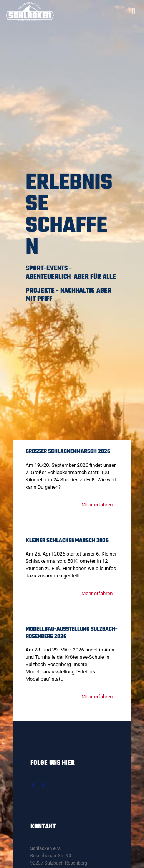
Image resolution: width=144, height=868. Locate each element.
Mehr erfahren (97, 505)
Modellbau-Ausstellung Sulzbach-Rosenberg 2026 (72, 633)
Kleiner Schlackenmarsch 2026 (67, 541)
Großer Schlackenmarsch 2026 (68, 452)
